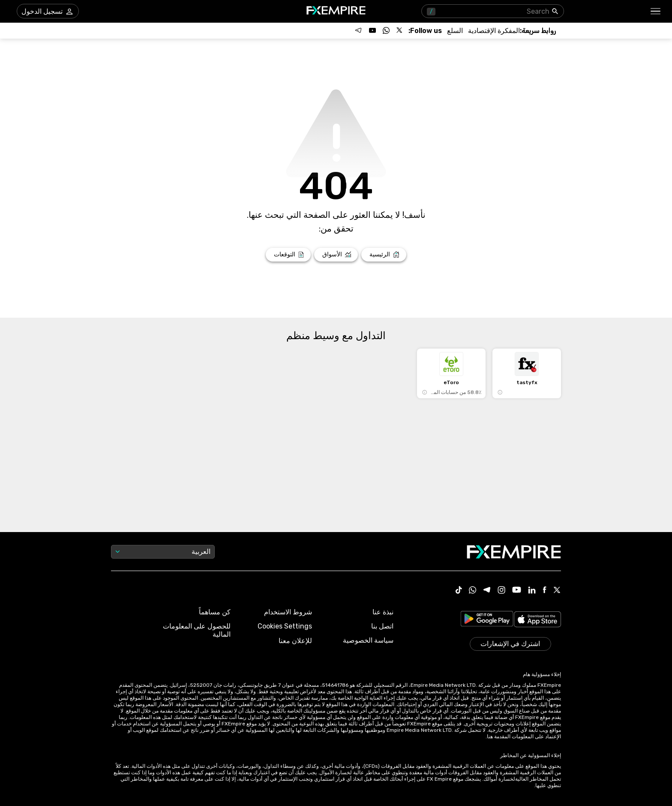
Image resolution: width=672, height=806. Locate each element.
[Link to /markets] (336, 255)
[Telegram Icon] (487, 591)
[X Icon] (557, 591)
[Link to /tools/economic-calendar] (494, 31)
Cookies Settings (285, 626)
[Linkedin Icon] (532, 591)
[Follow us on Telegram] (359, 30)
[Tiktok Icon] (459, 591)
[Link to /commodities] (455, 31)
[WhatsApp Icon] (473, 591)
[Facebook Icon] (544, 591)
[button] (656, 11)
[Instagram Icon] (501, 591)
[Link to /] (384, 255)
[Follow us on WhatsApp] (386, 30)
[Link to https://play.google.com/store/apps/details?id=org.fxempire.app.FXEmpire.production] (487, 620)
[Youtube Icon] (517, 591)
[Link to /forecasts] (288, 255)
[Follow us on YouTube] (372, 30)
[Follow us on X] (400, 30)
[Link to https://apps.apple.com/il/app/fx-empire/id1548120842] (537, 620)
